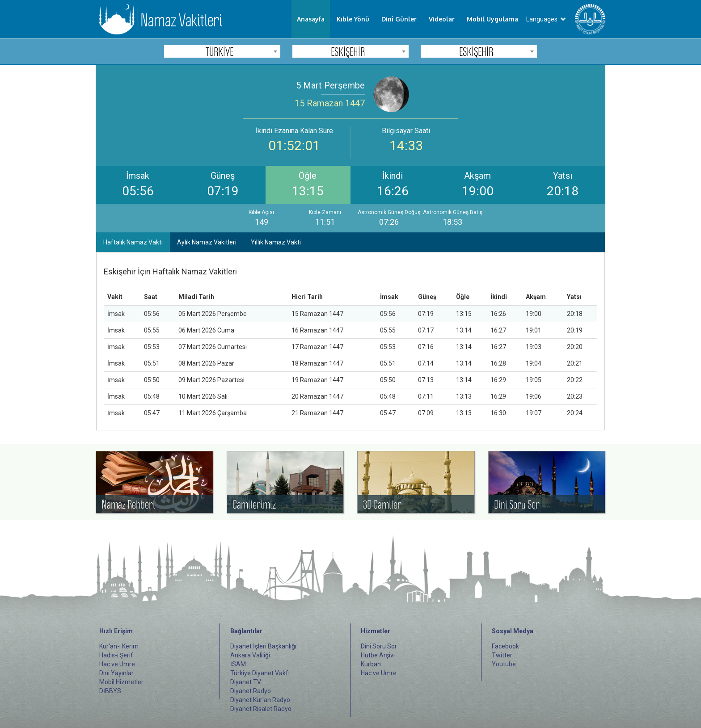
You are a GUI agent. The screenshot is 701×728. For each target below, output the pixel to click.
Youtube (504, 664)
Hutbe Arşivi (378, 655)
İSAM (238, 664)
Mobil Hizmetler (121, 682)
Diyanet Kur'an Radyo (260, 700)
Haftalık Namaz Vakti (133, 242)
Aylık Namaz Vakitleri (207, 242)
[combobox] (222, 51)
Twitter (502, 655)
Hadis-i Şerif (116, 655)
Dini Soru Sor (379, 646)
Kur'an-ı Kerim (119, 646)
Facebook (505, 646)
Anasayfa (311, 19)
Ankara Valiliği (250, 655)
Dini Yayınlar (116, 673)
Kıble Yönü (353, 19)
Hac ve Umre (117, 664)
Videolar (442, 19)
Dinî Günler (399, 19)
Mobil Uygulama (492, 19)
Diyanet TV (246, 682)
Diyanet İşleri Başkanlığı (263, 646)
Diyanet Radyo (251, 691)
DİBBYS (110, 691)
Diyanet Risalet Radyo (261, 709)
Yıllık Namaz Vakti (276, 242)
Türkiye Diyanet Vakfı (260, 673)
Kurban (371, 664)
